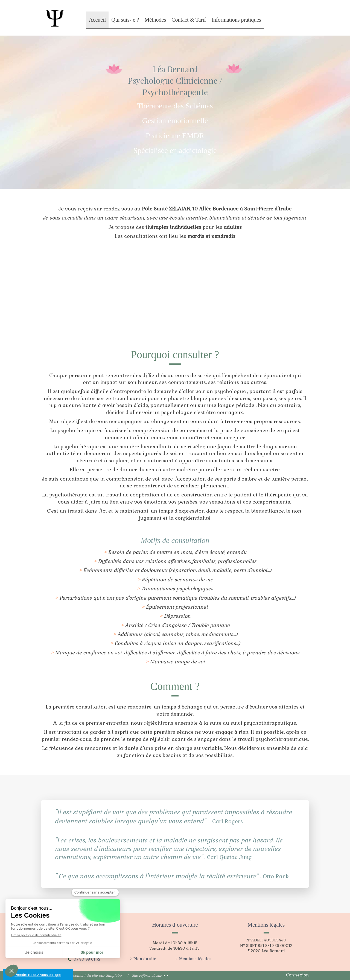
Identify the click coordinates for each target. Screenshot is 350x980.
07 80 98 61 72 (87, 959)
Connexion (297, 975)
